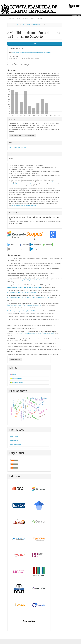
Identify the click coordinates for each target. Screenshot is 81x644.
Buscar (40, 18)
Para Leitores (14, 437)
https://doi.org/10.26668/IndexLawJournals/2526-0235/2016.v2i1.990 (31, 52)
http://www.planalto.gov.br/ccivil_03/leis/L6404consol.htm (24, 305)
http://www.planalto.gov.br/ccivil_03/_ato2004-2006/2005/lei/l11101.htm (28, 297)
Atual (18, 18)
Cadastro (70, 2)
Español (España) (17, 379)
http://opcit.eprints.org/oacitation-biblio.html (24, 205)
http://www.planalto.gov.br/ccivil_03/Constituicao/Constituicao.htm (29, 280)
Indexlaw (11, 18)
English (14, 375)
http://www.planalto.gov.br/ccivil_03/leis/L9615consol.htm (24, 311)
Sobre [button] (33, 18)
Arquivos (25, 18)
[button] (13, 245)
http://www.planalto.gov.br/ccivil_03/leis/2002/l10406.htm (24, 288)
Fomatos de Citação (16, 135)
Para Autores (14, 441)
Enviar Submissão (15, 359)
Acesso (77, 2)
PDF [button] (35, 44)
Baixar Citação (30, 135)
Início (10, 25)
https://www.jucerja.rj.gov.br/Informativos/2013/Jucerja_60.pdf (36, 333)
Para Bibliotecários (16, 445)
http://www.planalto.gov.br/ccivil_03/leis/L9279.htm (22, 292)
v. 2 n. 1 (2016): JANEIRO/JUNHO (31, 25)
